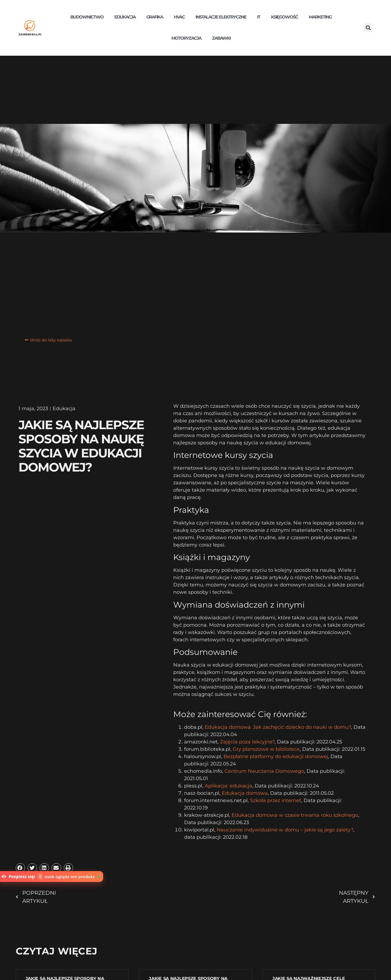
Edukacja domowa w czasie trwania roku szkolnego (295, 815)
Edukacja (125, 17)
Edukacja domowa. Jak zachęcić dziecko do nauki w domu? (278, 727)
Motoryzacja (186, 38)
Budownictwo (87, 17)
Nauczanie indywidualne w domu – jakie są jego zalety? (285, 830)
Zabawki (221, 38)
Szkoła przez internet (276, 800)
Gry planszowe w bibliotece (266, 749)
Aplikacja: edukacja (228, 786)
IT (259, 17)
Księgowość (284, 17)
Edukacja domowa (245, 793)
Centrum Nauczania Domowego (264, 771)
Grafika (155, 17)
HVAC (179, 17)
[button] (368, 28)
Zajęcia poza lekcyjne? (247, 742)
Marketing (320, 17)
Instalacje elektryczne (221, 17)
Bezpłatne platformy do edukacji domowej (276, 756)
